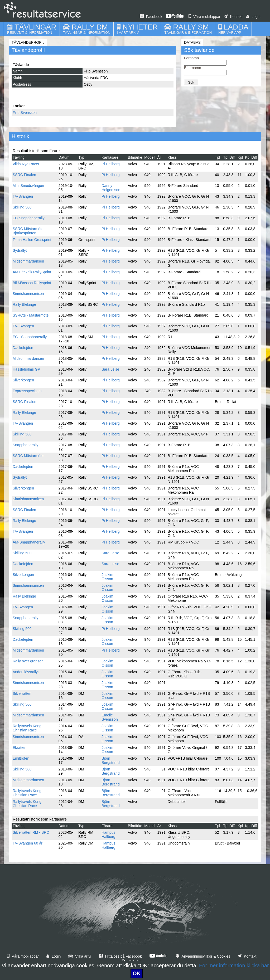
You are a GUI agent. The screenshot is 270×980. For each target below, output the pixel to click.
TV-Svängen (23, 196)
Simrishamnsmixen (28, 294)
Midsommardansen (28, 261)
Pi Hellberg (110, 164)
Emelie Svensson (110, 717)
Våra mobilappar (204, 17)
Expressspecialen (27, 391)
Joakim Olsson (107, 577)
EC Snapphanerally (29, 218)
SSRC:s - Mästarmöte (31, 315)
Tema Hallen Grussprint (32, 240)
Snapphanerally (25, 445)
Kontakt (233, 17)
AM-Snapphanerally (29, 542)
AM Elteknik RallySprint (32, 272)
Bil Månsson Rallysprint (32, 283)
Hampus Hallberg (108, 835)
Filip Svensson (25, 113)
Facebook (151, 17)
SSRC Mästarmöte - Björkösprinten (29, 231)
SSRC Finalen (24, 175)
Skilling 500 (22, 207)
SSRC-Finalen (24, 402)
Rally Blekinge (24, 304)
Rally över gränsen (28, 661)
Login (253, 17)
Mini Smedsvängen (28, 186)
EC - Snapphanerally (30, 337)
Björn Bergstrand (110, 760)
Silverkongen (23, 380)
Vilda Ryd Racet (26, 164)
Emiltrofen (21, 758)
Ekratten (20, 748)
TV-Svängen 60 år (28, 843)
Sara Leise (110, 369)
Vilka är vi (80, 956)
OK (137, 973)
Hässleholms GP (26, 369)
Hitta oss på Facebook (120, 956)
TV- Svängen (23, 326)
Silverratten (22, 693)
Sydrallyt (20, 250)
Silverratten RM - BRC (31, 832)
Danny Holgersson (111, 188)
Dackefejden (23, 348)
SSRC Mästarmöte (28, 456)
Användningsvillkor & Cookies (203, 956)
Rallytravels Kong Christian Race (27, 728)
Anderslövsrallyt (26, 672)
